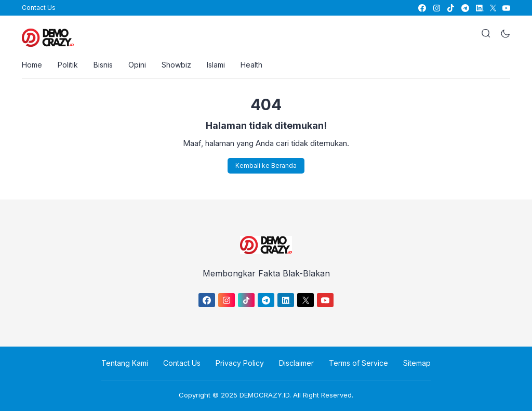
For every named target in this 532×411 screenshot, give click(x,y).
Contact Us (39, 8)
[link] (422, 8)
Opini (137, 65)
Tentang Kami (125, 363)
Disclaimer (296, 363)
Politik (68, 65)
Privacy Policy (240, 363)
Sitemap (417, 363)
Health (251, 65)
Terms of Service (358, 363)
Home (32, 65)
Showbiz (176, 65)
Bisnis (103, 65)
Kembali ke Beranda (266, 165)
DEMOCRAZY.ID (264, 395)
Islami (216, 65)
